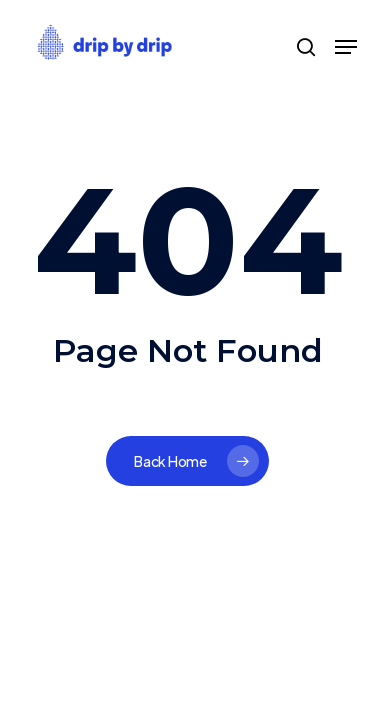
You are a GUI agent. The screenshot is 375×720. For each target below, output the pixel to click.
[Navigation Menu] (346, 47)
